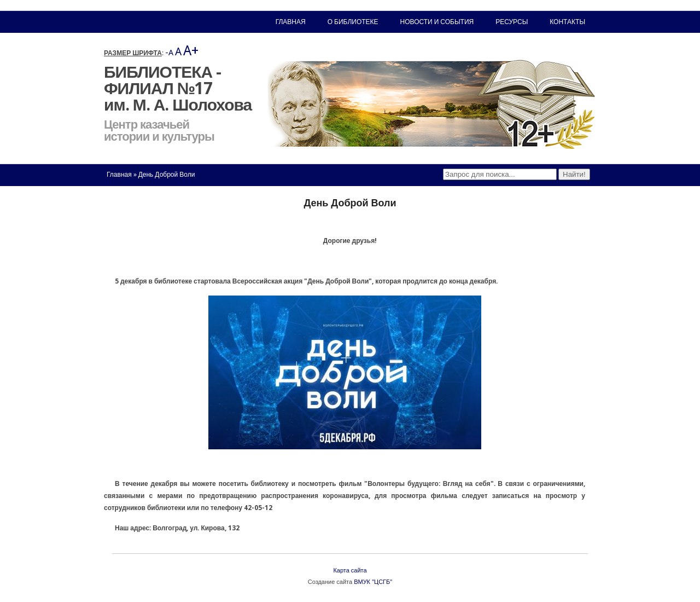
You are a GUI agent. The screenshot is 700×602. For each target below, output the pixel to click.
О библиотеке (353, 22)
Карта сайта (350, 571)
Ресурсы (512, 22)
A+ (191, 51)
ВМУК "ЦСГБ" (373, 582)
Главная (119, 175)
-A (169, 53)
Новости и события (437, 22)
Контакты (567, 22)
